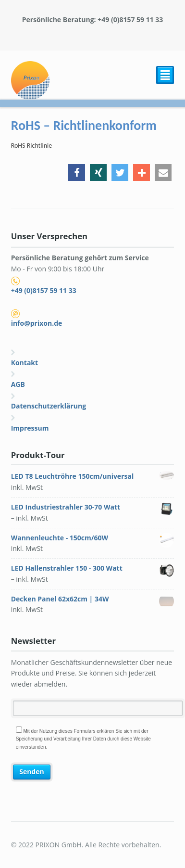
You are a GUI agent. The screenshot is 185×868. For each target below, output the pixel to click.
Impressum (30, 428)
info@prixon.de (37, 323)
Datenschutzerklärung (49, 406)
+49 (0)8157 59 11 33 (44, 290)
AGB (18, 384)
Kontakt (25, 363)
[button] (77, 172)
